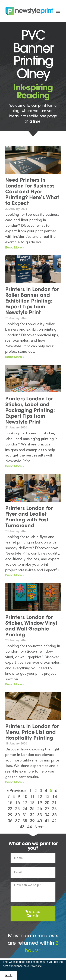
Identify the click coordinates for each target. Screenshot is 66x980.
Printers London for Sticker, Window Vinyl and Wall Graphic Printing (31, 626)
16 (17, 803)
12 (40, 796)
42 (54, 821)
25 (32, 809)
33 (40, 815)
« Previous (17, 791)
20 (47, 803)
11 (32, 796)
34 (47, 815)
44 (29, 827)
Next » (40, 827)
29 (10, 815)
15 (10, 803)
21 (54, 803)
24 (25, 809)
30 (17, 815)
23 (17, 809)
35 (54, 815)
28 (54, 809)
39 (32, 821)
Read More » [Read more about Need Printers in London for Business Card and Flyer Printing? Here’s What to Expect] (15, 247)
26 (40, 809)
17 (25, 803)
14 (55, 796)
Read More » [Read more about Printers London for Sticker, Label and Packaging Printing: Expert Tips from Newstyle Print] (15, 466)
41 (47, 821)
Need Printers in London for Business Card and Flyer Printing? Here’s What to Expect (32, 192)
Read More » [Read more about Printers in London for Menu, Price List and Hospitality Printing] (15, 782)
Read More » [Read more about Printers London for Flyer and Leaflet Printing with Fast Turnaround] (15, 575)
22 (10, 809)
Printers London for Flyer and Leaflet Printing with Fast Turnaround (29, 517)
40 (40, 821)
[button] (44, 966)
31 (25, 815)
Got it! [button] (9, 975)
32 (32, 815)
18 (32, 803)
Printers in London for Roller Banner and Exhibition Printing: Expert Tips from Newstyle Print (32, 301)
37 (17, 821)
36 (10, 821)
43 (22, 827)
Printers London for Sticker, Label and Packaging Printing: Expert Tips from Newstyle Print (30, 410)
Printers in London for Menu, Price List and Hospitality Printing (32, 732)
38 (25, 821)
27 (47, 809)
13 (47, 796)
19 (40, 803)
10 (25, 796)
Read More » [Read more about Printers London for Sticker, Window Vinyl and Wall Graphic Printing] (15, 684)
